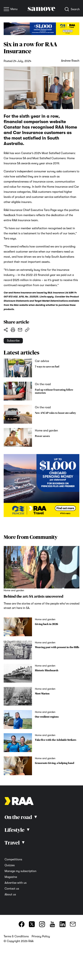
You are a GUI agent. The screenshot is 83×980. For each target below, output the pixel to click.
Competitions (13, 859)
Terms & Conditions (16, 936)
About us (10, 894)
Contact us (12, 889)
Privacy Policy (41, 936)
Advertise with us (16, 883)
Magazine (11, 877)
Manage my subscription (20, 871)
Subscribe (13, 341)
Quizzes (10, 865)
